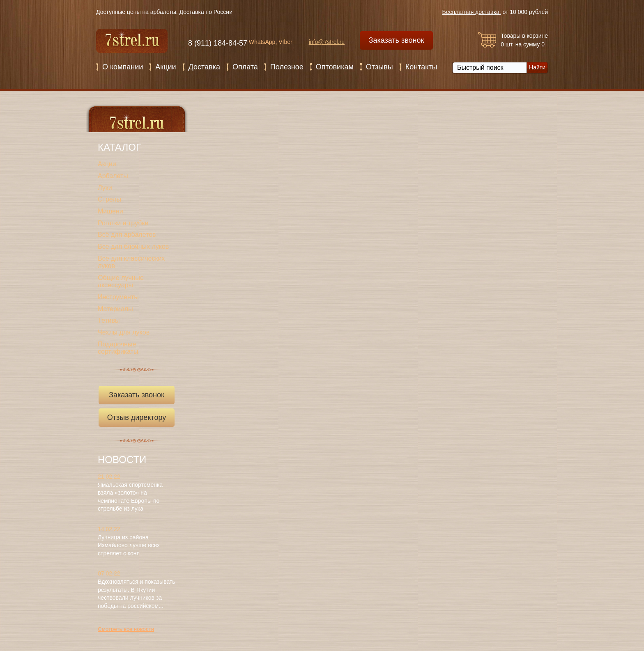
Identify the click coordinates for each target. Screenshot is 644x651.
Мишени (110, 211)
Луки (105, 188)
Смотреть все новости (126, 629)
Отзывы (379, 67)
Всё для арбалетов (127, 235)
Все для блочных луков (133, 246)
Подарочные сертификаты (118, 348)
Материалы (115, 309)
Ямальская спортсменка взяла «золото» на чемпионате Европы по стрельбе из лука (130, 497)
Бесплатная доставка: (472, 12)
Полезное (287, 67)
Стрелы (109, 199)
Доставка (204, 67)
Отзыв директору (139, 420)
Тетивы (109, 320)
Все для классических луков (131, 262)
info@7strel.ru (327, 42)
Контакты (421, 67)
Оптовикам (335, 67)
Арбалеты (113, 176)
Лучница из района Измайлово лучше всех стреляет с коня (129, 545)
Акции (166, 67)
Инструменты (118, 297)
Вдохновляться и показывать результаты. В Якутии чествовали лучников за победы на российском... (137, 594)
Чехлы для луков (124, 332)
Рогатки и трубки (123, 223)
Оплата (245, 67)
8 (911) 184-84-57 (218, 43)
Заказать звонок (397, 40)
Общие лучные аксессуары (121, 282)
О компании (123, 67)
